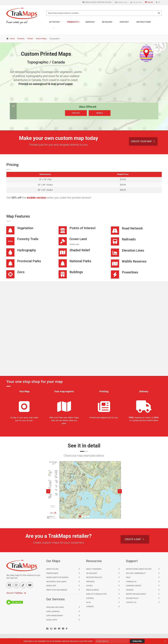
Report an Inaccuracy (136, 594)
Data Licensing (53, 611)
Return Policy (132, 598)
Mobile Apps (52, 620)
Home (12, 39)
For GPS (76, 113)
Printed (30, 39)
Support (124, 22)
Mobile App (51, 586)
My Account (136, 2)
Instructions (144, 22)
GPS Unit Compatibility (136, 573)
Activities (54, 22)
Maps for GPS (52, 569)
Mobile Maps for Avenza (57, 577)
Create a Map (135, 539)
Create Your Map (143, 141)
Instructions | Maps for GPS (139, 569)
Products (72, 22)
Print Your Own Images (57, 590)
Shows (89, 586)
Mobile (100, 113)
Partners (90, 582)
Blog (88, 602)
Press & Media (93, 590)
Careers (90, 607)
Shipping (90, 598)
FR (158, 2)
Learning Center (134, 586)
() (149, 2)
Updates (130, 590)
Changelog (131, 582)
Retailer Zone (121, 2)
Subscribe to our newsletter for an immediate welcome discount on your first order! (58, 641)
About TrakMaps (94, 569)
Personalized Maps (55, 607)
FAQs (128, 577)
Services (90, 22)
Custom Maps (41, 39)
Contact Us (131, 602)
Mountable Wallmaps (56, 582)
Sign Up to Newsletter (96, 594)
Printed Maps (52, 573)
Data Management (55, 616)
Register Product (94, 577)
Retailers (107, 22)
